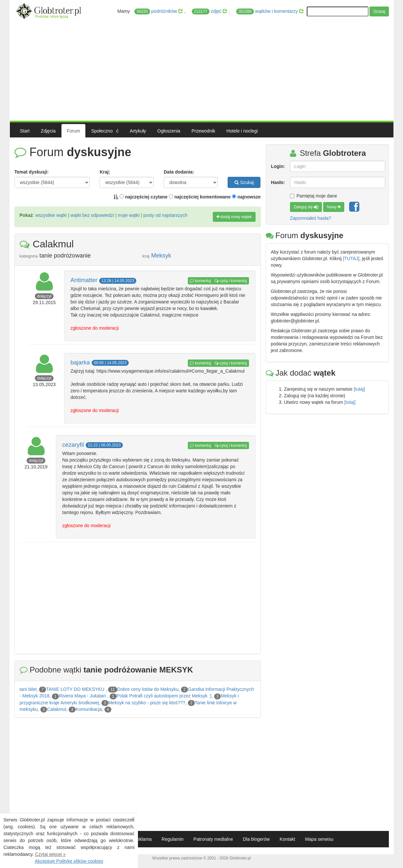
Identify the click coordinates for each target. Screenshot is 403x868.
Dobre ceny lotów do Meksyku (148, 689)
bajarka (80, 362)
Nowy (334, 207)
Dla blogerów (256, 839)
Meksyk (161, 256)
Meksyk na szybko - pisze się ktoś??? (147, 703)
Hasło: (278, 182)
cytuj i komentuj (231, 281)
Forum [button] (73, 131)
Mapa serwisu (319, 839)
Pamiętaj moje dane (314, 196)
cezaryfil (73, 445)
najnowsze (246, 197)
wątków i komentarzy (270, 11)
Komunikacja (89, 709)
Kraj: (105, 172)
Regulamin (173, 839)
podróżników (159, 11)
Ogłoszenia (169, 131)
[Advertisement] (202, 70)
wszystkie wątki (51, 215)
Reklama (143, 839)
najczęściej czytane (144, 197)
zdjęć (210, 11)
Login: (278, 166)
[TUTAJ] (351, 258)
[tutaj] (359, 389)
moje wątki (129, 215)
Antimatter (84, 280)
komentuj (200, 281)
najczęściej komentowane (200, 197)
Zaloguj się (306, 207)
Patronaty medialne (213, 839)
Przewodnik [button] (203, 131)
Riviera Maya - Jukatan (83, 696)
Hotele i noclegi (242, 131)
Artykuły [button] (138, 131)
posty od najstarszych (165, 215)
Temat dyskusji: (32, 172)
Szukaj (379, 11)
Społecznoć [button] (105, 131)
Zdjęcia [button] (48, 131)
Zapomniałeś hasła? (311, 218)
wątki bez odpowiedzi (92, 215)
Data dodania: (179, 172)
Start (25, 131)
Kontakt (287, 839)
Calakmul (56, 709)
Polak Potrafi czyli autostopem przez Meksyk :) (164, 696)
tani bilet (28, 689)
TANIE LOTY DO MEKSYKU (76, 689)
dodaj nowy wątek (234, 217)
